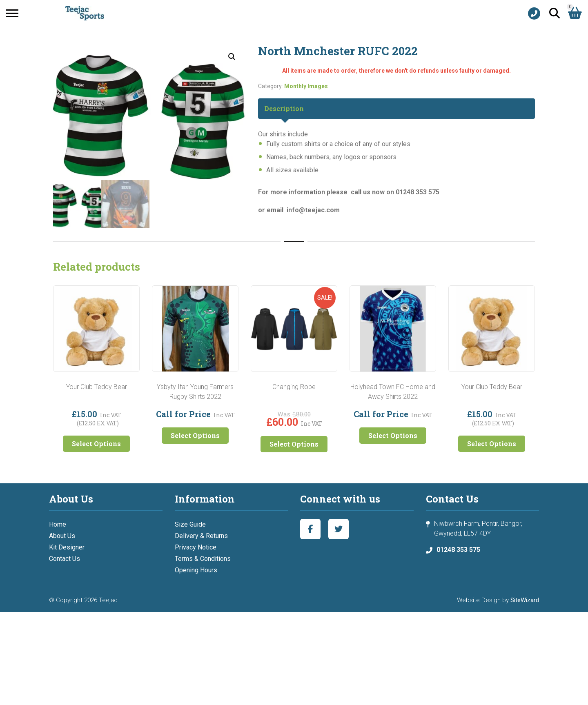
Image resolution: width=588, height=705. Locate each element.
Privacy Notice (196, 547)
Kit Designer (67, 547)
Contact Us (65, 559)
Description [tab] (284, 108)
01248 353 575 (458, 550)
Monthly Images (306, 86)
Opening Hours (196, 570)
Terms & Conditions (203, 559)
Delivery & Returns (201, 536)
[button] (232, 57)
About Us (62, 536)
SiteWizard (525, 600)
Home (58, 524)
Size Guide (190, 524)
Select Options (96, 444)
